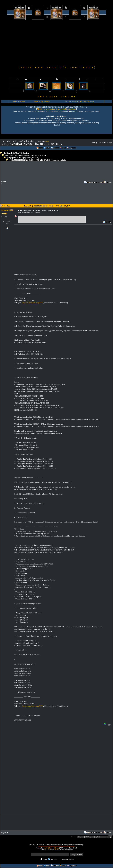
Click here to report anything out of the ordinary (57, 109)
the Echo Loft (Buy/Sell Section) (17, 153)
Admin (63, 160)
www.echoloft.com (19, 102)
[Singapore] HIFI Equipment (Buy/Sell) (23, 158)
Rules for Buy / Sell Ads (42, 102)
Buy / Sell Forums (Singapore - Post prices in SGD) (26, 155)
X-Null (57, 850)
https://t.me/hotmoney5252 (33, 303)
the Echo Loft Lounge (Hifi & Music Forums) (80, 102)
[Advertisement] (56, 43)
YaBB (47, 141)
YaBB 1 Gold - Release (51, 848)
